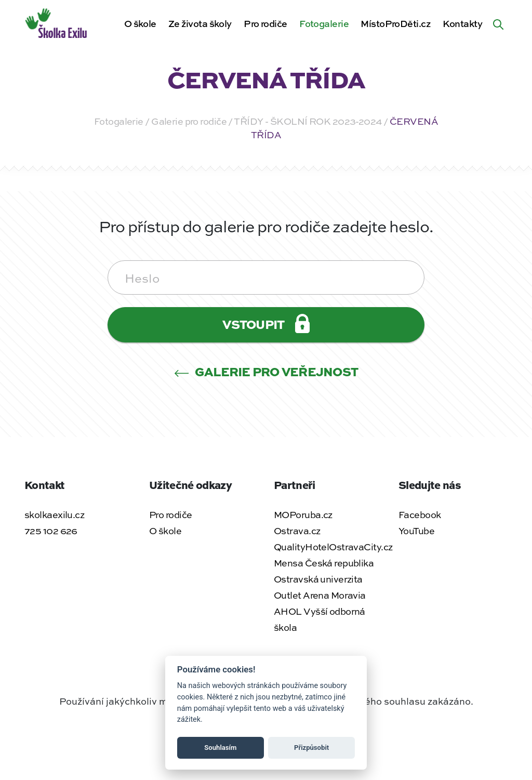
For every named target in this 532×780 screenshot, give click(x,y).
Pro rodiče (265, 23)
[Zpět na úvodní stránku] (57, 22)
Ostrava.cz (297, 531)
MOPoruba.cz (303, 514)
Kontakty (462, 23)
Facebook (420, 514)
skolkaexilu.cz (54, 514)
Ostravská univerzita (318, 579)
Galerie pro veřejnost (266, 371)
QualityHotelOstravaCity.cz (333, 547)
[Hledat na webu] (498, 23)
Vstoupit (266, 323)
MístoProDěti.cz (396, 23)
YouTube (416, 531)
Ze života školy (200, 23)
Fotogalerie (324, 23)
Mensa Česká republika (324, 563)
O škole (140, 23)
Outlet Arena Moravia (320, 595)
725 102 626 (51, 531)
